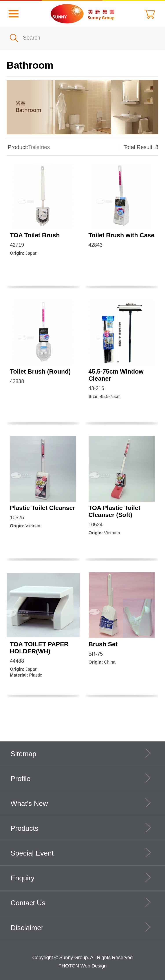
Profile (81, 778)
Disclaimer (81, 927)
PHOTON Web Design (82, 966)
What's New (81, 803)
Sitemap (81, 753)
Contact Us (81, 902)
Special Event (81, 852)
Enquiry (81, 877)
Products (81, 828)
